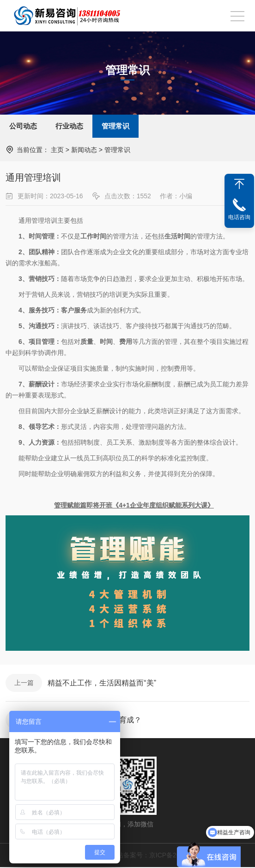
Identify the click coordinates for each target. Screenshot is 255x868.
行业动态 (69, 126)
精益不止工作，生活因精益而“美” (102, 683)
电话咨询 (239, 217)
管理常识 (115, 126)
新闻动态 (84, 150)
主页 (57, 150)
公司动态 (23, 126)
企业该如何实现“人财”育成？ (95, 720)
